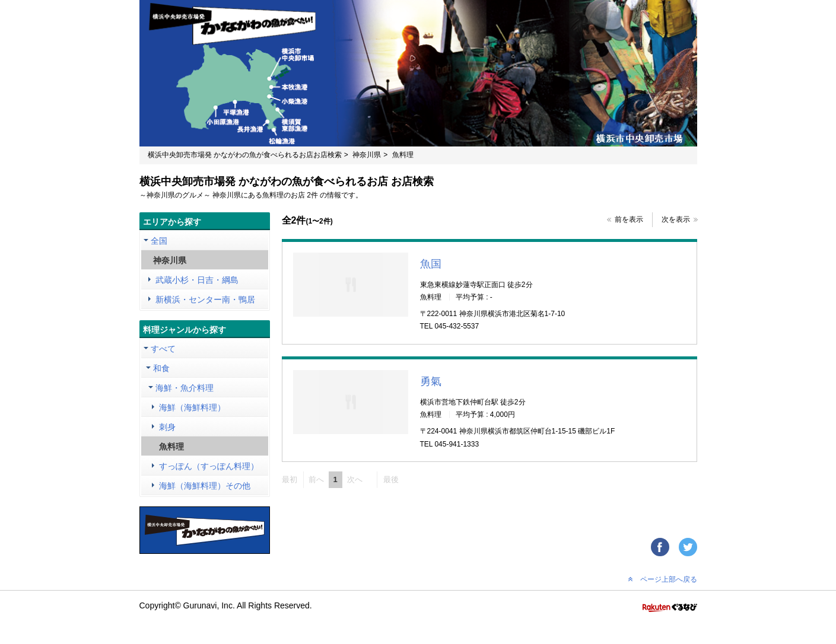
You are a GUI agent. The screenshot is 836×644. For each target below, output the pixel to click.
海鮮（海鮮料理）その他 (205, 486)
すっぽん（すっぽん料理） (209, 466)
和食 (161, 368)
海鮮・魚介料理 (185, 388)
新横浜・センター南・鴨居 (205, 299)
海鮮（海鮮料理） (192, 407)
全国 (159, 241)
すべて (163, 349)
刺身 (167, 427)
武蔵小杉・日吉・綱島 (197, 280)
